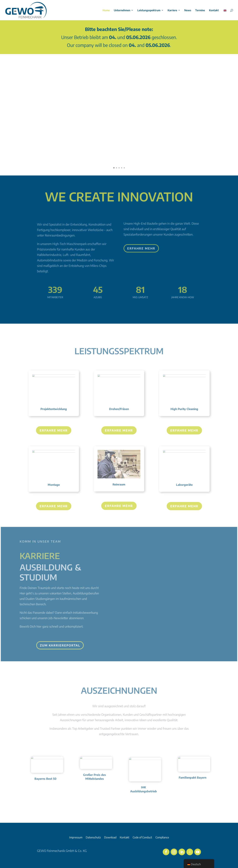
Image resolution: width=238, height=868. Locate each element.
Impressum (76, 838)
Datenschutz (93, 838)
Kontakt (214, 10)
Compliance (162, 838)
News (188, 10)
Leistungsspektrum (149, 10)
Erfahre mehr (54, 430)
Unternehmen (122, 10)
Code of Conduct (142, 838)
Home (106, 10)
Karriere (172, 10)
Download (110, 838)
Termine (200, 10)
